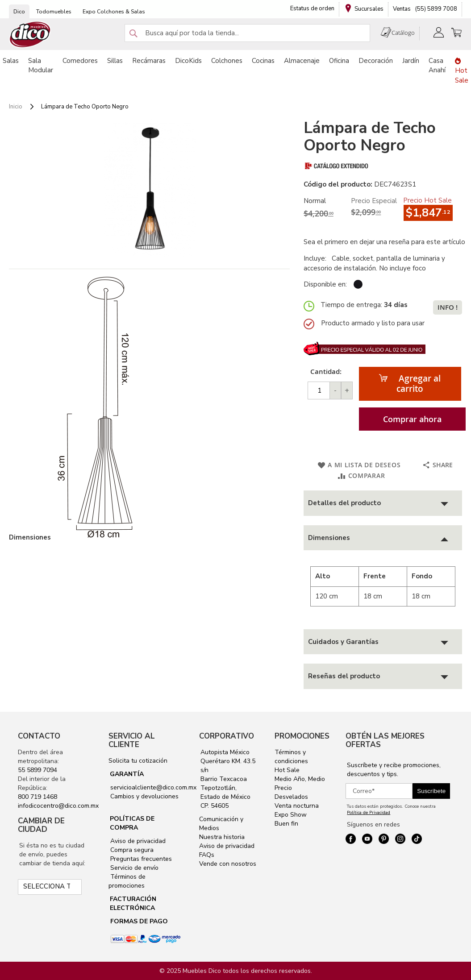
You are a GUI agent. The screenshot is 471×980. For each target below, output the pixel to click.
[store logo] (30, 35)
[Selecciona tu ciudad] (50, 887)
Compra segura (131, 850)
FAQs (207, 855)
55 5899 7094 (38, 770)
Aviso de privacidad (137, 841)
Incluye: (317, 258)
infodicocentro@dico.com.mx (58, 806)
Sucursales (369, 9)
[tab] (383, 503)
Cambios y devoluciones (144, 796)
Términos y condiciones (291, 757)
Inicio (16, 107)
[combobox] (247, 33)
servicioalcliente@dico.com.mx (153, 787)
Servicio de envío (133, 868)
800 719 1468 (38, 797)
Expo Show (291, 815)
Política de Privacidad (369, 813)
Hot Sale (287, 770)
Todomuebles (54, 12)
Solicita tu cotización (138, 761)
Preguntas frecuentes (140, 859)
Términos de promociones (127, 881)
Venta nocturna (297, 806)
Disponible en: (325, 284)
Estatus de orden (312, 8)
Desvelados (291, 797)
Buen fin (286, 824)
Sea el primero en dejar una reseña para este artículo (384, 242)
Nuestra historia (222, 837)
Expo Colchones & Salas (114, 12)
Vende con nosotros (228, 864)
